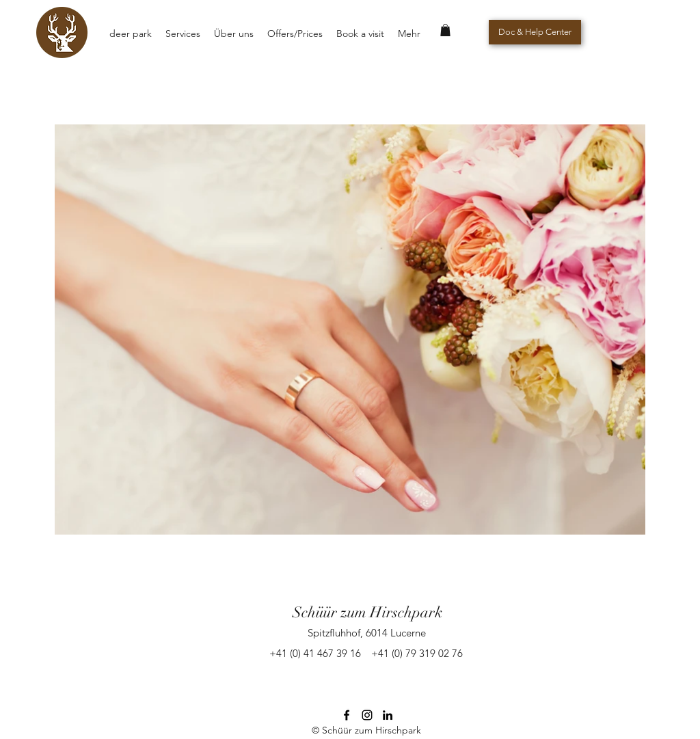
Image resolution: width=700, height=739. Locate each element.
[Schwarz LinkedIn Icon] (388, 715)
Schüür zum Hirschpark (367, 612)
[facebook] (347, 715)
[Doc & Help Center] (535, 32)
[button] (445, 30)
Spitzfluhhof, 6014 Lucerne (367, 633)
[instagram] (367, 715)
